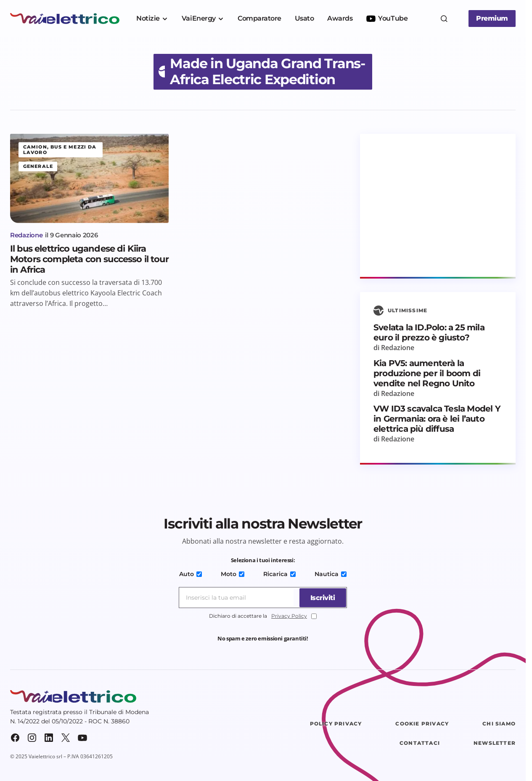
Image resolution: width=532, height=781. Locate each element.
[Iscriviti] (321, 598)
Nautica (329, 574)
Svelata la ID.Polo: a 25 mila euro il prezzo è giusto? (429, 332)
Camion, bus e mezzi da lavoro (60, 150)
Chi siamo (499, 724)
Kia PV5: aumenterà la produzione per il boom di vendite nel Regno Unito (427, 373)
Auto (192, 574)
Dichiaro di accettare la (263, 616)
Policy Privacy (336, 724)
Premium (492, 18)
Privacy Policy (289, 616)
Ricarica (279, 574)
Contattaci (420, 743)
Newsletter (495, 743)
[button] (444, 19)
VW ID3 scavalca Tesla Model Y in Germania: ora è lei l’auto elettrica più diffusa (437, 419)
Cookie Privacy (422, 724)
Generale (38, 166)
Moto (233, 574)
